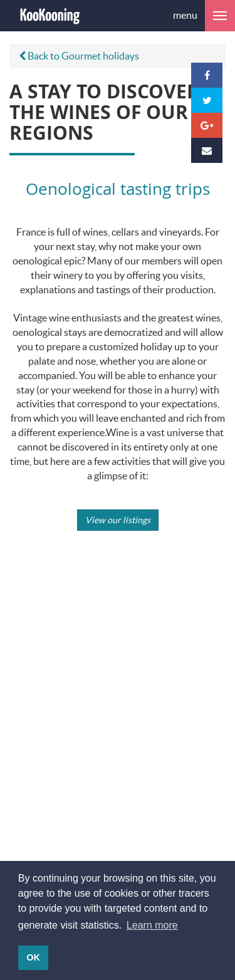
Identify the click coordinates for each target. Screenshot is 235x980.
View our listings (118, 520)
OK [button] (33, 957)
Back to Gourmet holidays (79, 55)
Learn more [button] (152, 925)
